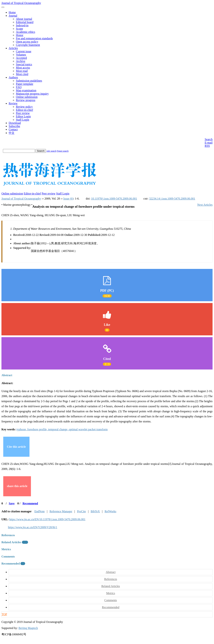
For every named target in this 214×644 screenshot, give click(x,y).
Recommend (30, 503)
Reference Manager (61, 511)
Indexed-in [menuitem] (22, 25)
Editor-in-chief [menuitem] (25, 110)
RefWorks (110, 511)
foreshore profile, (38, 429)
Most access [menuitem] (23, 68)
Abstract (7, 375)
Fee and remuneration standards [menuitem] (34, 38)
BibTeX (95, 511)
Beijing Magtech (28, 628)
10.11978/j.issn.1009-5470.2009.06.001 (114, 199)
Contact (13, 129)
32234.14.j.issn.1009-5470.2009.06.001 (172, 199)
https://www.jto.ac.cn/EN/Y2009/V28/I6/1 (33, 527)
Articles (13, 48)
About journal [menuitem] (24, 19)
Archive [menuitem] (21, 61)
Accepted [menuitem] (21, 58)
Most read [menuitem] (22, 71)
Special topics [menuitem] (24, 64)
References (8, 535)
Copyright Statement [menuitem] (28, 45)
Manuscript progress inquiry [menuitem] (32, 94)
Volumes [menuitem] (21, 55)
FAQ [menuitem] (19, 87)
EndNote (40, 511)
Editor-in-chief (32, 194)
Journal (13, 16)
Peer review (48, 194)
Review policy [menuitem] (24, 107)
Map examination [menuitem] (26, 90)
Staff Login (63, 194)
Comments (8, 557)
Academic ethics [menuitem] (26, 32)
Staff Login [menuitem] (23, 120)
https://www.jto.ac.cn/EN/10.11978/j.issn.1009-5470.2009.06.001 (47, 519)
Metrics (6, 549)
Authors (13, 77)
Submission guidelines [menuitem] (29, 81)
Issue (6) (68, 199)
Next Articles (205, 205)
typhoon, (22, 429)
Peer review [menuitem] (23, 113)
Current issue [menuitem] (24, 51)
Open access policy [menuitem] (27, 42)
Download (15, 123)
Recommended (13, 564)
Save (12, 503)
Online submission (12, 194)
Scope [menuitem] (19, 29)
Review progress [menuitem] (26, 100)
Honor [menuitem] (20, 35)
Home (12, 12)
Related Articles (15, 542)
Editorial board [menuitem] (25, 22)
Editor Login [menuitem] (23, 116)
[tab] (107, 375)
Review (13, 103)
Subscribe (14, 126)
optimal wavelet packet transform (88, 429)
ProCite (81, 511)
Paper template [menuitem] (25, 84)
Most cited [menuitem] (22, 74)
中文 (12, 133)
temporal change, (58, 429)
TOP (4, 614)
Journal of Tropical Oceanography (21, 3)
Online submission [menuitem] (27, 97)
